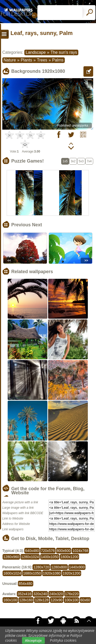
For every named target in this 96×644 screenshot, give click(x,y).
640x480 (32, 551)
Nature (10, 60)
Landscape (36, 52)
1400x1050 (50, 557)
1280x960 (11, 557)
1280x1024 (30, 557)
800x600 (64, 551)
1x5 (65, 161)
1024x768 (80, 551)
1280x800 (59, 567)
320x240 (40, 594)
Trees (42, 60)
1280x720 (41, 567)
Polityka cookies (63, 640)
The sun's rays (64, 52)
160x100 (10, 600)
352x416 (25, 594)
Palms (58, 60)
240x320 (56, 594)
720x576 (48, 551)
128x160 (26, 600)
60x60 (85, 600)
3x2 (73, 161)
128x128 (42, 600)
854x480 (26, 584)
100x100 (71, 600)
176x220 (72, 594)
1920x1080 (52, 573)
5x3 (81, 161)
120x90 (57, 600)
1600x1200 (70, 557)
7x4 (89, 161)
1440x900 (77, 567)
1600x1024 (12, 573)
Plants (26, 60)
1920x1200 (72, 573)
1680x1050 (32, 573)
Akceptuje (33, 640)
